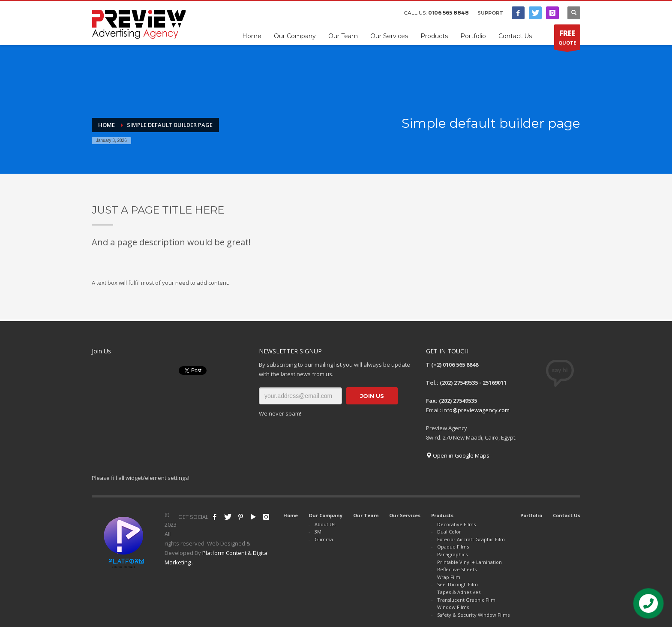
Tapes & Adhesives (459, 592)
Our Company (325, 515)
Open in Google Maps (458, 455)
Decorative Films (456, 524)
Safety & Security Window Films (473, 615)
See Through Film (457, 584)
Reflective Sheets (457, 569)
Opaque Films (453, 547)
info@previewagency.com (476, 410)
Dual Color (449, 532)
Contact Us (567, 515)
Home (291, 515)
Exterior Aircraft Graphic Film (471, 539)
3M (318, 532)
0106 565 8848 (448, 13)
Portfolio (531, 515)
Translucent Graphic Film (466, 600)
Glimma (324, 539)
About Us (325, 524)
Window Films (453, 607)
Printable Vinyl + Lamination (469, 562)
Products (442, 515)
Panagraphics (452, 554)
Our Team (366, 515)
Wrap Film (449, 577)
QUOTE (567, 39)
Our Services (405, 515)
